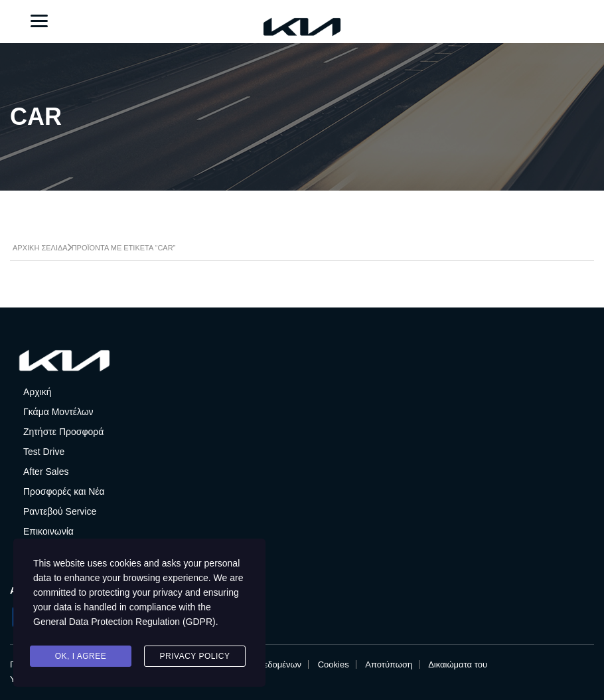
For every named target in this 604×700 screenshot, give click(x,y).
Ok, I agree (81, 656)
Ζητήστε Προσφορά (63, 432)
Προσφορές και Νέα (64, 491)
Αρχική (38, 392)
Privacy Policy (195, 656)
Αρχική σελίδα (40, 248)
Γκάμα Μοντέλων (58, 412)
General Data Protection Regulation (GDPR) (124, 622)
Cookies (334, 664)
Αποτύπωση (389, 664)
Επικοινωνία (48, 531)
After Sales (46, 472)
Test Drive (44, 452)
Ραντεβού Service (60, 511)
